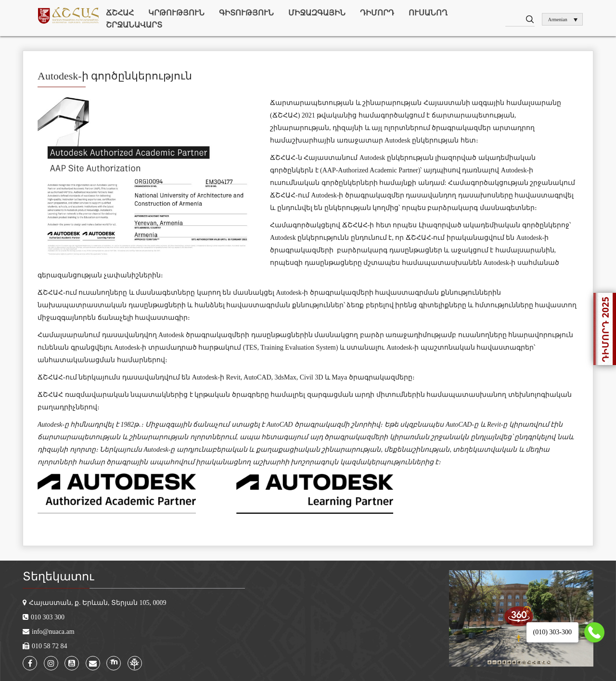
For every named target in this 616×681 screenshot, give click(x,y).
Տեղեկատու (58, 576)
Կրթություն (176, 13)
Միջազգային (317, 13)
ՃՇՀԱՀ (120, 13)
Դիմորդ (377, 13)
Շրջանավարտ (134, 25)
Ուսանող (428, 13)
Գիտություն (246, 13)
